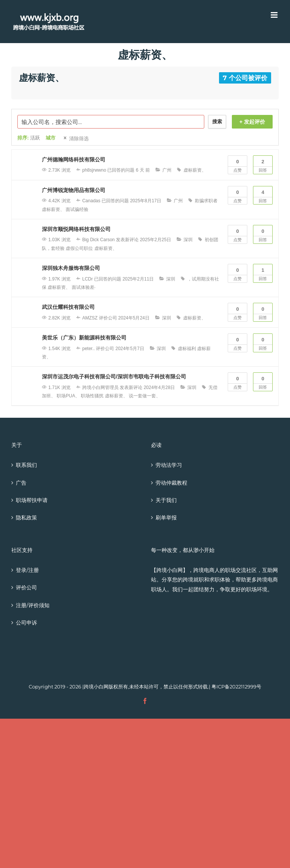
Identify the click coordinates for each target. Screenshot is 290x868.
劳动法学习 (169, 465)
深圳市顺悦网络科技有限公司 (76, 229)
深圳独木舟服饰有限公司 (71, 268)
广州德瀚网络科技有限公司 (74, 160)
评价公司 (26, 587)
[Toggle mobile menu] (275, 15)
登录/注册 (27, 570)
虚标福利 (187, 349)
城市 (51, 138)
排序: (29, 138)
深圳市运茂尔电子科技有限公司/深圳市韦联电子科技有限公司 (114, 377)
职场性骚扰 (92, 396)
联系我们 (26, 465)
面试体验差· (84, 287)
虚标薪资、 (195, 170)
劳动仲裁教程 (171, 483)
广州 (167, 170)
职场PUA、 (68, 396)
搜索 (217, 122)
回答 (263, 164)
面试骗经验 (77, 209)
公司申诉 (26, 623)
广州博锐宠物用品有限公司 (74, 190)
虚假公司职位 (79, 248)
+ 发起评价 (252, 122)
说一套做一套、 (145, 396)
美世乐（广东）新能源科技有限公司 (84, 338)
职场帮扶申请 (32, 500)
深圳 (188, 240)
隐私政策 (26, 518)
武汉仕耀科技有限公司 (68, 307)
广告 (21, 483)
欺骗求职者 (206, 201)
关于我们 (166, 500)
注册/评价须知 (33, 605)
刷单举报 (166, 518)
